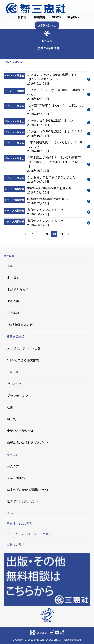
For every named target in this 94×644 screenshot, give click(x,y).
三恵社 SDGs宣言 (19, 524)
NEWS (56, 17)
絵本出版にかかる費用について (28, 490)
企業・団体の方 (17, 478)
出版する (21, 17)
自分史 (12, 419)
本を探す (13, 278)
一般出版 (12, 372)
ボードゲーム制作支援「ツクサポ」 (31, 534)
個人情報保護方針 (21, 325)
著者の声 (13, 301)
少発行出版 (14, 384)
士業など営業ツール (21, 431)
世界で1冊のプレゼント (23, 501)
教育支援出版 (15, 337)
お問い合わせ (47, 25)
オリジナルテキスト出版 (24, 348)
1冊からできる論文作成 (23, 360)
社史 (10, 407)
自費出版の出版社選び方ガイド (28, 443)
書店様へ (73, 17)
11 (62, 234)
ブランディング (18, 396)
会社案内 (39, 17)
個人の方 (13, 466)
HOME (11, 266)
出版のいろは (16, 544)
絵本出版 (12, 454)
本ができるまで (18, 289)
